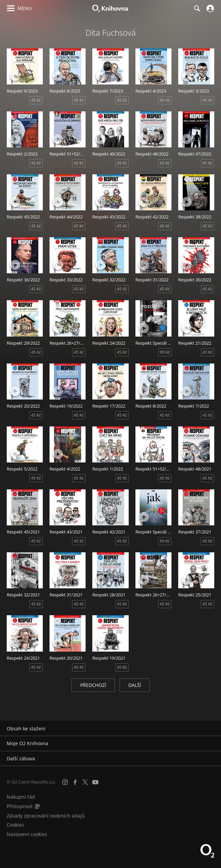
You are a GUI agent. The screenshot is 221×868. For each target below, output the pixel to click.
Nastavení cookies (27, 834)
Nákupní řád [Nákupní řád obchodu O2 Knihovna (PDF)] (21, 797)
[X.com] (85, 782)
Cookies (15, 825)
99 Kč (165, 352)
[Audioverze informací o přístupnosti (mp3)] (37, 806)
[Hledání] (197, 8)
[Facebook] (75, 782)
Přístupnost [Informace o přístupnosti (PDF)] (20, 806)
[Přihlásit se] (209, 8)
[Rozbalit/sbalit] (212, 729)
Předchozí (93, 685)
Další (135, 685)
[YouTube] (95, 782)
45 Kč (36, 100)
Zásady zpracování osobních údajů (46, 816)
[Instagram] (65, 782)
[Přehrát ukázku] (15, 76)
